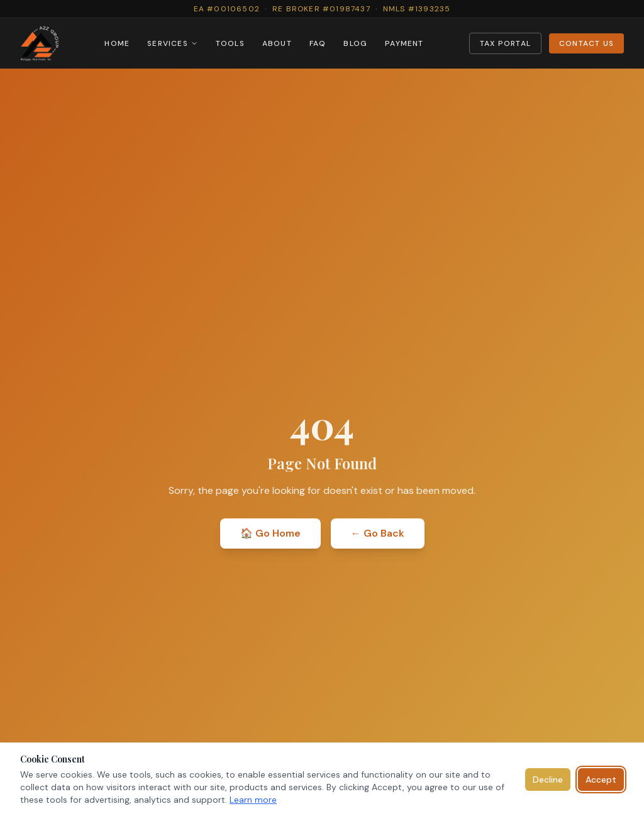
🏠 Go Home (270, 533)
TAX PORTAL (505, 43)
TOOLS (230, 43)
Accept (601, 780)
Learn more (253, 800)
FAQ (318, 43)
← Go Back (378, 533)
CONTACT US (586, 43)
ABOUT (277, 43)
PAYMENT (404, 43)
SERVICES (173, 43)
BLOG (355, 43)
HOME (117, 43)
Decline (548, 780)
